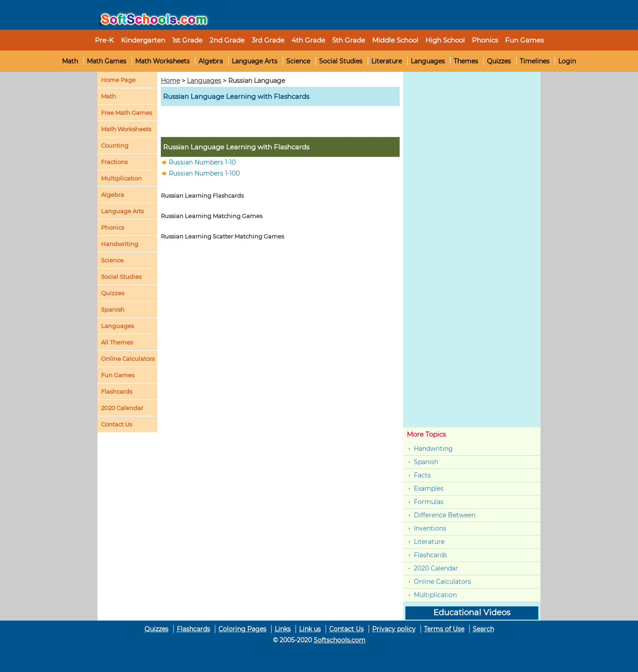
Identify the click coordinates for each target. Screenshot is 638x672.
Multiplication (121, 178)
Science (298, 61)
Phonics (113, 227)
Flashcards (430, 555)
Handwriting (120, 244)
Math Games (107, 61)
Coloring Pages (242, 629)
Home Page (118, 80)
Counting (115, 145)
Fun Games (524, 40)
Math (70, 61)
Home (170, 81)
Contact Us (346, 629)
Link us (310, 629)
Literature (387, 61)
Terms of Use (444, 629)
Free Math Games (126, 113)
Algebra (211, 61)
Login (567, 61)
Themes (466, 61)
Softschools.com (340, 640)
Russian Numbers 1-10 (202, 162)
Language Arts (255, 61)
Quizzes (499, 61)
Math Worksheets (162, 61)
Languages (428, 61)
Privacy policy (394, 629)
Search (483, 629)
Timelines (535, 61)
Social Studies (341, 61)
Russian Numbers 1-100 (204, 173)
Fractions (114, 162)
